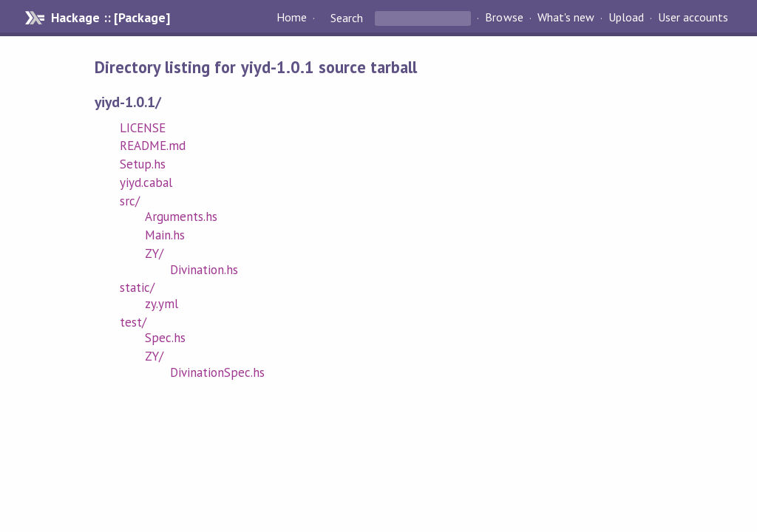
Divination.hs (204, 270)
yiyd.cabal (146, 183)
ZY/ (154, 253)
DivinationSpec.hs (217, 372)
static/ (137, 287)
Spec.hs (165, 338)
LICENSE (143, 128)
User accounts (693, 18)
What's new (566, 18)
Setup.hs (143, 164)
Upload (626, 18)
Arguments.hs (181, 216)
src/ (130, 201)
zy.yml (162, 304)
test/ (133, 322)
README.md (153, 146)
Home (292, 18)
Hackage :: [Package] (110, 18)
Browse (504, 18)
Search (347, 18)
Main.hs (165, 235)
